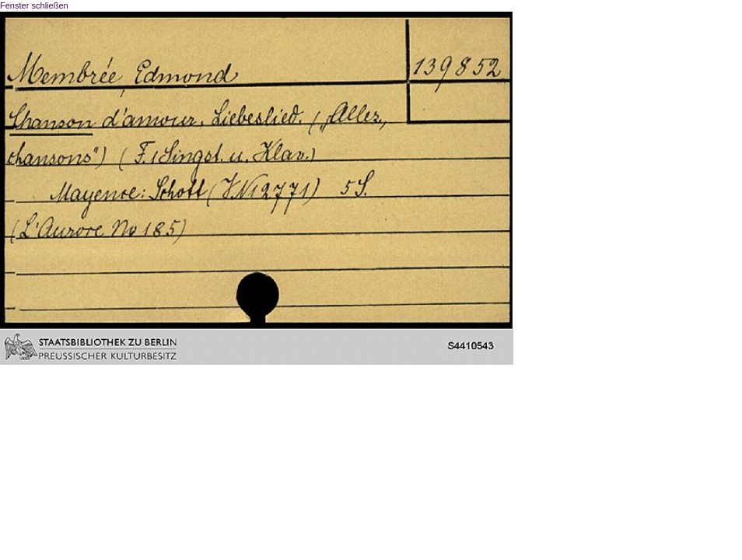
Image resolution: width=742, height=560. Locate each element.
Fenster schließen (34, 5)
